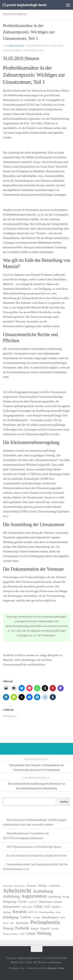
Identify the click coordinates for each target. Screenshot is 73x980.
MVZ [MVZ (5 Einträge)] (63, 918)
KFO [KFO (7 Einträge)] (31, 912)
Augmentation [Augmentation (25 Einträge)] (34, 896)
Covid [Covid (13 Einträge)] (22, 901)
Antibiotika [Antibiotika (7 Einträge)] (54, 886)
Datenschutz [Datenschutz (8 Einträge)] (45, 902)
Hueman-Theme (56, 968)
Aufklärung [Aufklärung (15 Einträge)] (11, 896)
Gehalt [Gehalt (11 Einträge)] (38, 906)
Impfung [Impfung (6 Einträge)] (7, 912)
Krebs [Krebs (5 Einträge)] (58, 912)
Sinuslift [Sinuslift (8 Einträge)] (45, 928)
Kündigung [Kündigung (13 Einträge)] (11, 917)
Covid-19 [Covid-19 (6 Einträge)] (33, 902)
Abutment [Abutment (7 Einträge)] (31, 886)
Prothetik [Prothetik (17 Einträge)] (22, 928)
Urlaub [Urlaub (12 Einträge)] (31, 934)
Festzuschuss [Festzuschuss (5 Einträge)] (27, 907)
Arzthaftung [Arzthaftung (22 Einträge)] (43, 891)
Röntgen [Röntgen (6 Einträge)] (35, 929)
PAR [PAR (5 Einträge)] (12, 923)
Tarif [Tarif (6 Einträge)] (22, 934)
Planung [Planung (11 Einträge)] (8, 928)
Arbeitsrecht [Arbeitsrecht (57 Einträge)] (17, 891)
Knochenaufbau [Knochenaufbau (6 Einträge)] (47, 912)
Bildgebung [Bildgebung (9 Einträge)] (10, 902)
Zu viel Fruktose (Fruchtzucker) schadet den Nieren (37, 856)
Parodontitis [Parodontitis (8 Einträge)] (22, 923)
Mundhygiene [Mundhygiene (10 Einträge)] (51, 917)
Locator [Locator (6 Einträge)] (37, 917)
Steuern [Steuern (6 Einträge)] (55, 929)
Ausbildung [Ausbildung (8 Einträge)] (55, 897)
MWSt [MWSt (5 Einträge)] (6, 923)
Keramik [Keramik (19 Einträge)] (20, 912)
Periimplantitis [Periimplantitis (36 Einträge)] (45, 922)
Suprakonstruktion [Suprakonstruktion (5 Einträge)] (11, 934)
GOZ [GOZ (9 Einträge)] (47, 907)
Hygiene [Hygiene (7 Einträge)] (56, 907)
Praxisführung (15, 14)
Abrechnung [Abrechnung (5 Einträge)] (19, 886)
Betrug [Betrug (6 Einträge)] (66, 897)
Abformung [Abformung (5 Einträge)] (8, 886)
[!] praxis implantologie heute (25, 5)
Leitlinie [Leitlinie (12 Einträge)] (26, 917)
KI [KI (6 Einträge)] (36, 912)
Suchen (64, 802)
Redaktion (16, 46)
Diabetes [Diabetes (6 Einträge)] (58, 902)
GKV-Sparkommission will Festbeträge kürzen (34, 847)
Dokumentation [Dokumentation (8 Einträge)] (11, 907)
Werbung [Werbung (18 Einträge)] (44, 933)
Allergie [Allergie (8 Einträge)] (42, 886)
